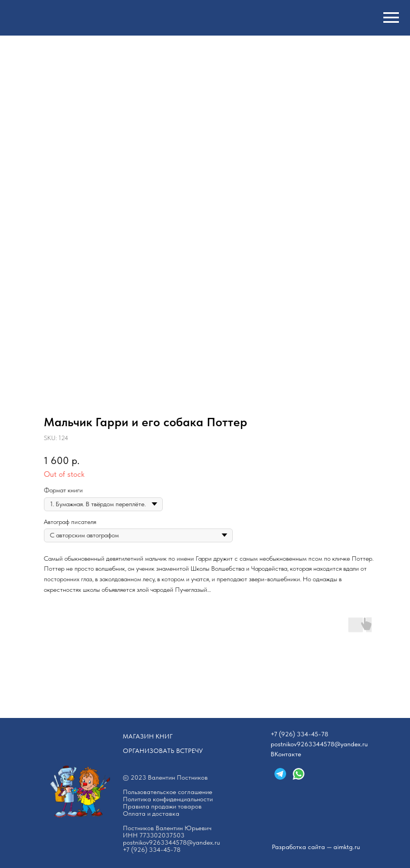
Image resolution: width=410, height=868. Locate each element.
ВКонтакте (286, 754)
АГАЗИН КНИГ (148, 736)
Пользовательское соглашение (167, 792)
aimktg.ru (347, 847)
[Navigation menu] (391, 18)
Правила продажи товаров (162, 806)
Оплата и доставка (151, 814)
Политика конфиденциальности (168, 799)
